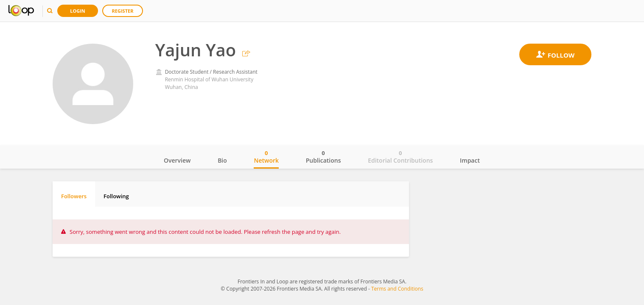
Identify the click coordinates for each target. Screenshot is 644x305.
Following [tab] (116, 196)
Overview (177, 160)
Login (78, 11)
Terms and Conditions (397, 289)
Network (266, 157)
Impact (470, 160)
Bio (222, 160)
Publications (323, 157)
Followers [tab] (74, 196)
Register (123, 11)
